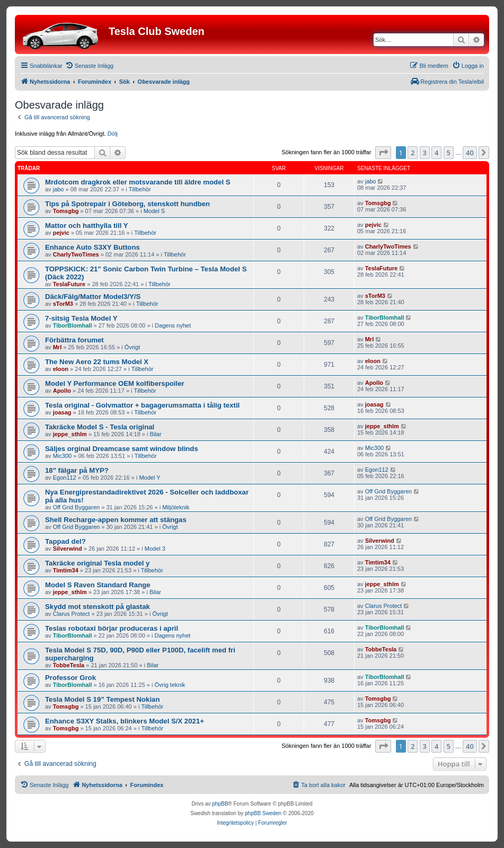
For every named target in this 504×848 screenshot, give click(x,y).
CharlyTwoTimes (76, 254)
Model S (154, 211)
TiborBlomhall (73, 325)
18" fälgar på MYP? (77, 470)
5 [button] (449, 153)
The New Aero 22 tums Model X (97, 362)
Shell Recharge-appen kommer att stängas (116, 520)
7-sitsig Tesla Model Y (81, 318)
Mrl (58, 347)
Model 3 (155, 549)
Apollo (62, 391)
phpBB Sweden (263, 813)
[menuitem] (89, 66)
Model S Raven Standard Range (98, 585)
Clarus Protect (72, 614)
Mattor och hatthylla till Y (87, 226)
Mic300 (62, 456)
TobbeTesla (69, 665)
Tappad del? (65, 541)
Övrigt (132, 347)
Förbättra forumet (74, 340)
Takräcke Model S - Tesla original (100, 427)
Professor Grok (70, 678)
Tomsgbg (66, 211)
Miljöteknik (176, 507)
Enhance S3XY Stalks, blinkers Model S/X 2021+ (125, 721)
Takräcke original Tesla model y (97, 563)
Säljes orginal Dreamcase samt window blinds (122, 449)
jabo (59, 189)
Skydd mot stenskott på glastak (98, 607)
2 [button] (413, 153)
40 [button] (470, 153)
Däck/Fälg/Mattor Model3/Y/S (93, 297)
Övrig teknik (170, 685)
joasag (62, 412)
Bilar (156, 434)
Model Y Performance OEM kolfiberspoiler (115, 383)
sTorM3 (63, 304)
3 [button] (425, 153)
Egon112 (65, 478)
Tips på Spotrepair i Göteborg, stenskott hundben (127, 204)
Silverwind (68, 549)
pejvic (61, 233)
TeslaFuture (69, 284)
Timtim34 (66, 570)
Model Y (149, 478)
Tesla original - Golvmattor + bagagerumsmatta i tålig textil (142, 405)
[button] (383, 153)
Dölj (113, 134)
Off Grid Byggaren (76, 507)
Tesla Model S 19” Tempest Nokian (102, 699)
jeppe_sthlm (70, 434)
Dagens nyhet (173, 325)
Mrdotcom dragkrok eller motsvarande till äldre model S (138, 182)
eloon (61, 369)
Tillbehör (140, 189)
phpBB (220, 804)
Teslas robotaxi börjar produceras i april (112, 628)
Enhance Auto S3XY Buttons (92, 247)
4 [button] (436, 153)
